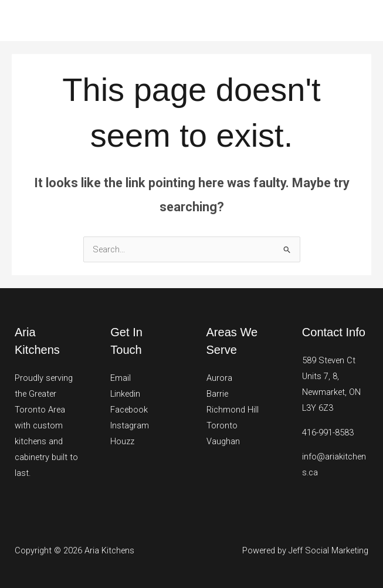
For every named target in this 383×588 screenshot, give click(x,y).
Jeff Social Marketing (328, 550)
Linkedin (125, 394)
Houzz (122, 441)
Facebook (129, 410)
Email (121, 378)
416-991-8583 (328, 432)
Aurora (219, 378)
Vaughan (223, 441)
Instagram (130, 425)
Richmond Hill (233, 410)
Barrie (217, 394)
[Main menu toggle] (359, 21)
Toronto (222, 425)
